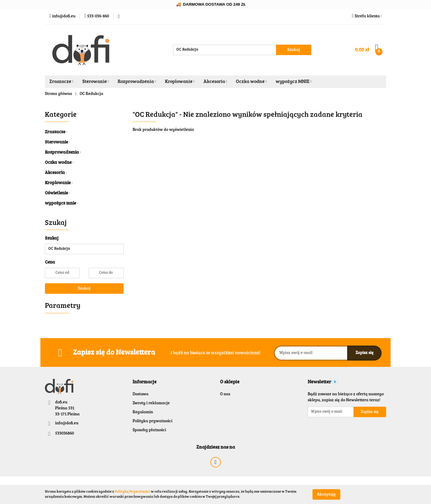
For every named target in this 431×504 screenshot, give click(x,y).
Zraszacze (61, 82)
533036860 (65, 434)
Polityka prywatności (152, 421)
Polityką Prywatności (132, 492)
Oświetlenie (57, 193)
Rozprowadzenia (137, 82)
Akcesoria (215, 82)
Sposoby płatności (149, 430)
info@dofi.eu (67, 423)
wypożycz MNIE (294, 82)
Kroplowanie (180, 82)
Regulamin (143, 412)
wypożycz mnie (61, 203)
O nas (225, 394)
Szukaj (84, 289)
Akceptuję (326, 494)
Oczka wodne (251, 82)
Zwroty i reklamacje (151, 403)
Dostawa (141, 394)
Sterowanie (96, 82)
